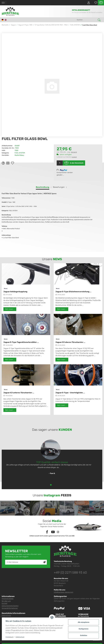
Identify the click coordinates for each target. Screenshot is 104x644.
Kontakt (4, 603)
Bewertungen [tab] (59, 187)
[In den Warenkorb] (4, 32)
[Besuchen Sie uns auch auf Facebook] (47, 532)
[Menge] (60, 163)
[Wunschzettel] (95, 3)
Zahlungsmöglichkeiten (10, 606)
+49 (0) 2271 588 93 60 (70, 573)
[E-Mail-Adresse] (24, 562)
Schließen (84, 635)
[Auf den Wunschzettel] (13, 163)
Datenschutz (6, 615)
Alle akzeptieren (83, 622)
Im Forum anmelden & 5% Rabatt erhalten (87, 12)
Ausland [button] (74, 157)
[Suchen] (86, 20)
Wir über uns (6, 601)
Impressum (10, 637)
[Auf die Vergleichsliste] (8, 163)
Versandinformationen (10, 608)
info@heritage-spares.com (63, 592)
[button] (88, 3)
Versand (74, 152)
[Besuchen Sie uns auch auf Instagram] (58, 532)
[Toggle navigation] (3, 3)
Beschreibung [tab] (43, 187)
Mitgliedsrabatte (8, 599)
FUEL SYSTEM (20, 153)
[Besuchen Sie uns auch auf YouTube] (53, 532)
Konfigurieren (83, 629)
